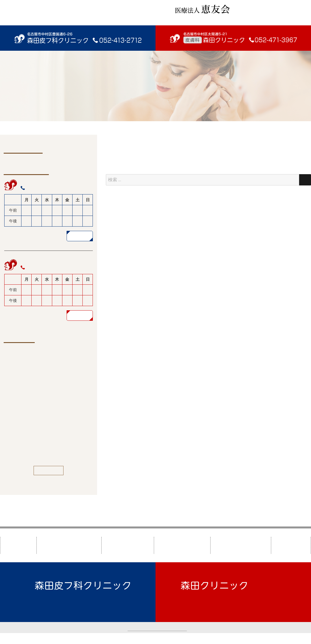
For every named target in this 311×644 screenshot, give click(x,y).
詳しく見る (80, 236)
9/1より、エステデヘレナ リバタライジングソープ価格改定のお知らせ (58, 421)
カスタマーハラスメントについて (157, 627)
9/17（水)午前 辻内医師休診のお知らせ (58, 396)
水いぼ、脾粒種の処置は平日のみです (58, 446)
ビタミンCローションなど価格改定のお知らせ (57, 358)
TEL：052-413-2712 (55, 602)
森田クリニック (126, 545)
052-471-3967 (40, 268)
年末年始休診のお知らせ (54, 377)
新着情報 (289, 545)
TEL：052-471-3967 (201, 602)
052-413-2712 (40, 188)
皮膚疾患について (181, 545)
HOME (18, 545)
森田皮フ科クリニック (68, 545)
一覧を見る (49, 470)
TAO (209, 638)
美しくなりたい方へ (240, 545)
